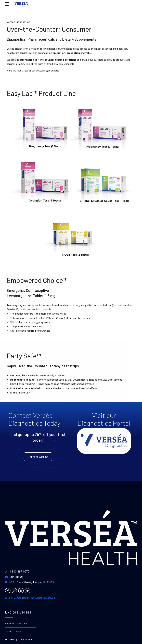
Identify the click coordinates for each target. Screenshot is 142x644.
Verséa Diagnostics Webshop (20, 641)
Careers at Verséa (14, 633)
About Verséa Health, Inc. (18, 625)
